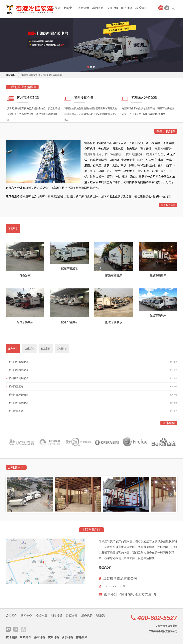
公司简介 (55, 8)
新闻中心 (69, 8)
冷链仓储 (112, 8)
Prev (12, 494)
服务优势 (127, 8)
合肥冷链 (68, 637)
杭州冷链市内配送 (19, 370)
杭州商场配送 (16, 411)
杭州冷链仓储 (84, 97)
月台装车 (25, 276)
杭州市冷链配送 (28, 97)
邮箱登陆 (82, 637)
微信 (16, 629)
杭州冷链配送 (164, 149)
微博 (8, 629)
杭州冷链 (54, 637)
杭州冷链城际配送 (19, 362)
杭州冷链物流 (93, 154)
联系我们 (141, 8)
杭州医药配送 (155, 154)
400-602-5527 (157, 618)
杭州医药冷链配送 (144, 97)
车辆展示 (13, 229)
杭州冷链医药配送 (19, 403)
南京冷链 (40, 637)
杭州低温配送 (16, 387)
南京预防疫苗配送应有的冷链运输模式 (42, 75)
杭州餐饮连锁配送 (19, 378)
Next (171, 494)
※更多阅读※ (168, 205)
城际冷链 (98, 8)
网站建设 (25, 637)
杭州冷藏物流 (113, 154)
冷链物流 (84, 8)
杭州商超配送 (135, 154)
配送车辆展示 (69, 268)
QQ (24, 629)
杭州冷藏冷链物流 (19, 395)
